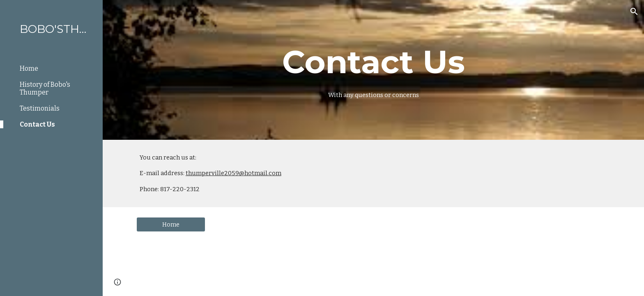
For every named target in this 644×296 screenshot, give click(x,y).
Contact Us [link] (37, 124)
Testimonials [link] (40, 108)
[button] (634, 12)
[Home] (171, 225)
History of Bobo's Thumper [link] (45, 88)
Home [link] (29, 68)
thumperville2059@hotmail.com (233, 173)
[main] (373, 70)
